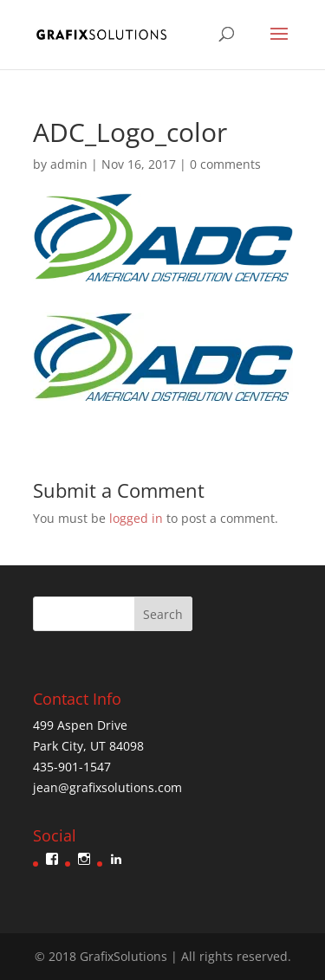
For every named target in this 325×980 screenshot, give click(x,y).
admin (69, 164)
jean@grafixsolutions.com (107, 787)
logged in (136, 518)
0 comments (225, 164)
